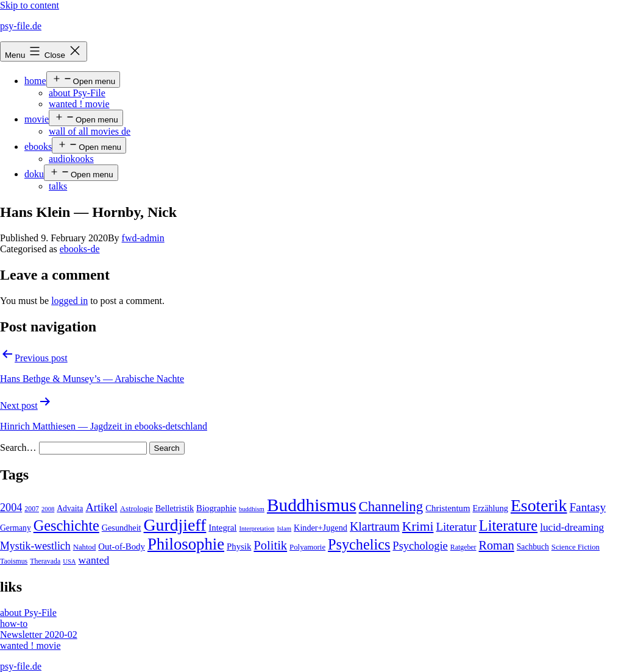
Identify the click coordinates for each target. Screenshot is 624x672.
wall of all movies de (90, 131)
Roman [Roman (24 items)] (497, 545)
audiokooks (71, 159)
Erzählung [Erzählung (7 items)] (490, 508)
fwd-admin (143, 238)
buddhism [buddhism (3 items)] (252, 509)
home (35, 81)
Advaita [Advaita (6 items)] (70, 508)
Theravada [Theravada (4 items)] (45, 561)
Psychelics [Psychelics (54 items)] (359, 544)
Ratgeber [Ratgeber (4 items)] (463, 547)
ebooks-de (80, 249)
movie (37, 119)
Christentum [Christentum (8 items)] (448, 508)
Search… (18, 447)
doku (34, 174)
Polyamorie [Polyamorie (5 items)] (307, 547)
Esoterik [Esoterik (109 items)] (539, 505)
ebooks (38, 147)
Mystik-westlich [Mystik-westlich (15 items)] (35, 546)
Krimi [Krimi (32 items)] (418, 526)
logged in (69, 301)
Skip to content (30, 5)
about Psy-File (77, 93)
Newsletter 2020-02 (39, 635)
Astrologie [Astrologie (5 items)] (136, 509)
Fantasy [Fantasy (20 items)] (587, 507)
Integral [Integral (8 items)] (222, 528)
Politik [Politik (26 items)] (270, 545)
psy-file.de (21, 26)
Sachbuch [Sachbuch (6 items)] (533, 547)
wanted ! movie (79, 104)
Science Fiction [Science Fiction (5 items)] (576, 547)
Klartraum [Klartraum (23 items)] (375, 526)
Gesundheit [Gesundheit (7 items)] (122, 528)
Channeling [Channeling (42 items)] (391, 507)
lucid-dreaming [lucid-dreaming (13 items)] (572, 527)
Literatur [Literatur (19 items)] (456, 527)
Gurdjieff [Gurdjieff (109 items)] (175, 525)
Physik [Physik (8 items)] (239, 546)
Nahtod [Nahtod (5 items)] (85, 547)
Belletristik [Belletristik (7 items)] (175, 508)
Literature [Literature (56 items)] (508, 525)
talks (58, 186)
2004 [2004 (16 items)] (11, 508)
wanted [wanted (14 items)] (94, 560)
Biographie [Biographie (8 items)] (216, 508)
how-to (14, 624)
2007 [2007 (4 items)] (32, 509)
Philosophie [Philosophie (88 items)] (186, 544)
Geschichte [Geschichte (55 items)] (66, 525)
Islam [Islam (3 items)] (284, 529)
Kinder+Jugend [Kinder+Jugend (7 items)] (321, 528)
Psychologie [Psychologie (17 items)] (420, 546)
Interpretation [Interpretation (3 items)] (257, 529)
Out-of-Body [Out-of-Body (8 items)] (122, 546)
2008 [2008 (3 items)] (48, 509)
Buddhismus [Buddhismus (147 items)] (312, 505)
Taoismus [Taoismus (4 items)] (14, 561)
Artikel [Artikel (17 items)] (101, 508)
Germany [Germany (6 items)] (16, 528)
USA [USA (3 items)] (69, 561)
